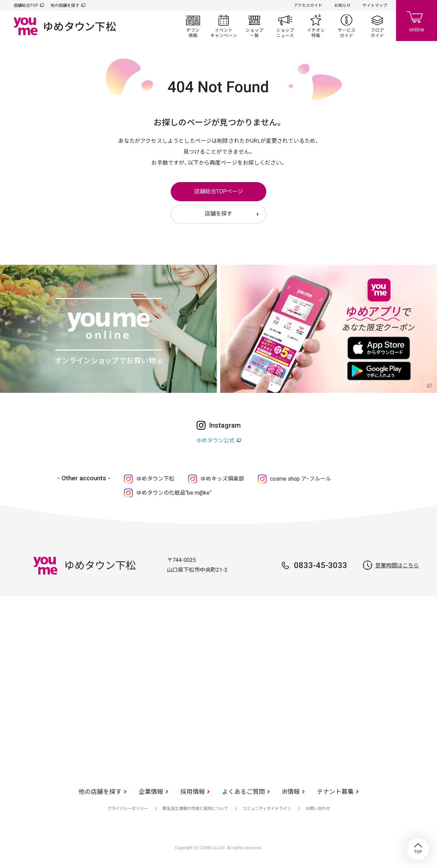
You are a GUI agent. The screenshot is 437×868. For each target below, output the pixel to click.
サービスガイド (347, 26)
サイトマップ (375, 5)
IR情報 (291, 792)
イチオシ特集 (316, 26)
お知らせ (342, 5)
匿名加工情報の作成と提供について (195, 809)
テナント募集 (335, 792)
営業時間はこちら (397, 566)
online (417, 20)
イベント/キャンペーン (224, 26)
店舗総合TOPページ (219, 191)
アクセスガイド (308, 5)
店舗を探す (218, 214)
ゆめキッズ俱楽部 (222, 479)
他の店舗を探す (65, 5)
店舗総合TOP (26, 5)
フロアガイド (377, 26)
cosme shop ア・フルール (301, 479)
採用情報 (193, 792)
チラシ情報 (193, 26)
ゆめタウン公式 (215, 440)
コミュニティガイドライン (267, 809)
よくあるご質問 (243, 792)
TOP (418, 849)
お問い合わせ (318, 809)
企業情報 (151, 792)
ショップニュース (285, 26)
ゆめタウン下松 (155, 479)
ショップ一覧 (254, 26)
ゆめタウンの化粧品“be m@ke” (174, 493)
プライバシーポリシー (128, 809)
